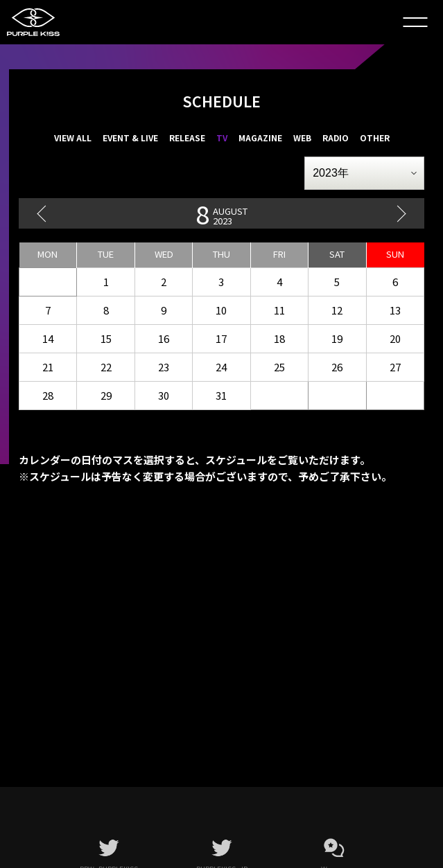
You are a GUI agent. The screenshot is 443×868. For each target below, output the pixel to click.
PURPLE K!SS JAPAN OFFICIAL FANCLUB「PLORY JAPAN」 (42, 22)
